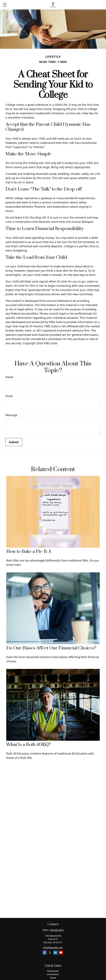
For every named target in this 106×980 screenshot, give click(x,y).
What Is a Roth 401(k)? (28, 745)
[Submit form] (14, 442)
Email (9, 396)
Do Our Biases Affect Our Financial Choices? (51, 648)
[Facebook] (45, 953)
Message (11, 415)
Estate (53, 978)
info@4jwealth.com (53, 948)
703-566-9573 (57, 930)
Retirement (53, 971)
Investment (53, 974)
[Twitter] (50, 953)
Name (9, 377)
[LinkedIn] (55, 953)
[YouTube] (61, 953)
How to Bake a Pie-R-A (29, 552)
